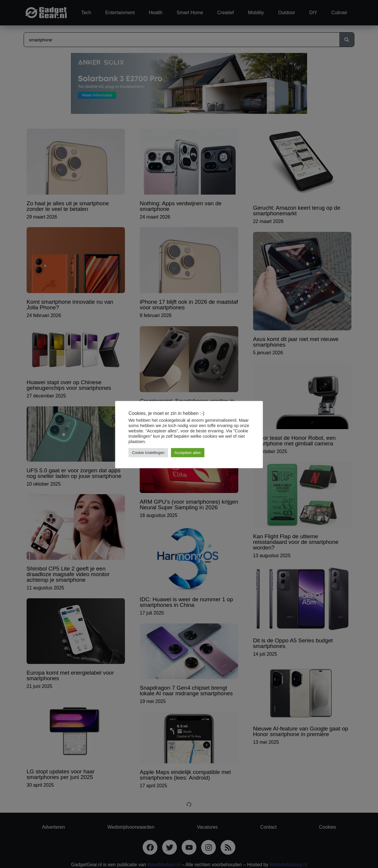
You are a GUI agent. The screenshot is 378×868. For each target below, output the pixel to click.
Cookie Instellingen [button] (148, 453)
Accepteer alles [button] (188, 453)
